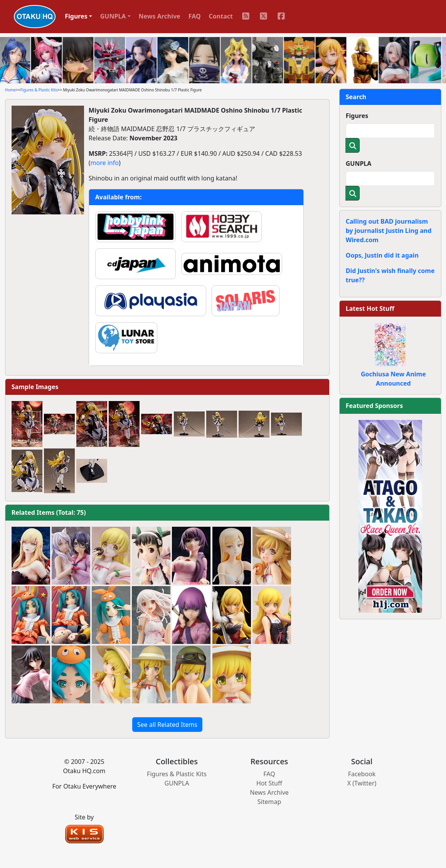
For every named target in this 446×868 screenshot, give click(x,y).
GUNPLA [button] (113, 16)
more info (105, 163)
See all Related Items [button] (167, 725)
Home (10, 90)
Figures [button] (76, 16)
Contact (221, 16)
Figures (357, 116)
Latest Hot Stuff (370, 308)
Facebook (362, 774)
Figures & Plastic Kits (39, 90)
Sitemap (269, 802)
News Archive (160, 16)
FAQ (195, 16)
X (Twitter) (362, 783)
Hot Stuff (269, 783)
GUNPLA (359, 163)
